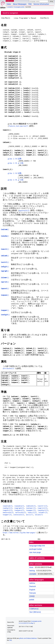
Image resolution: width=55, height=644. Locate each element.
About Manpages (20, 4)
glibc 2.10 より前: (16, 163)
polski (32, 600)
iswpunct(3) (8, 510)
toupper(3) (7, 515)
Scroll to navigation (10, 13)
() (5, 229)
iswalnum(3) (8, 506)
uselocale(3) (19, 515)
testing (32, 571)
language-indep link (37, 546)
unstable (10, 7)
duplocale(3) (24, 210)
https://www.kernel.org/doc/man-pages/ (19, 533)
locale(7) (39, 515)
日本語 (32, 596)
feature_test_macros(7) (18, 126)
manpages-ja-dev (19, 7)
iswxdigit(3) (43, 510)
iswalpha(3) (19, 506)
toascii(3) (32, 512)
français (33, 593)
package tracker (36, 549)
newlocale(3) (8, 512)
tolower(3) (43, 512)
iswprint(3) (43, 508)
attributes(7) (9, 368)
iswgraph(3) (19, 508)
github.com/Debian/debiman (28, 638)
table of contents (37, 558)
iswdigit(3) (8, 508)
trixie (31, 567)
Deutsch (33, 586)
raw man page (35, 552)
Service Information (41, 4)
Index (9, 4)
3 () (34, 609)
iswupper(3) (31, 510)
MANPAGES (10, 1)
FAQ (30, 4)
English (32, 590)
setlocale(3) (21, 512)
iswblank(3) (31, 506)
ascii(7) (30, 515)
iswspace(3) (19, 510)
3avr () (35, 612)
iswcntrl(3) (43, 506)
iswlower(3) (31, 508)
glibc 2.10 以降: (15, 159)
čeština (32, 583)
